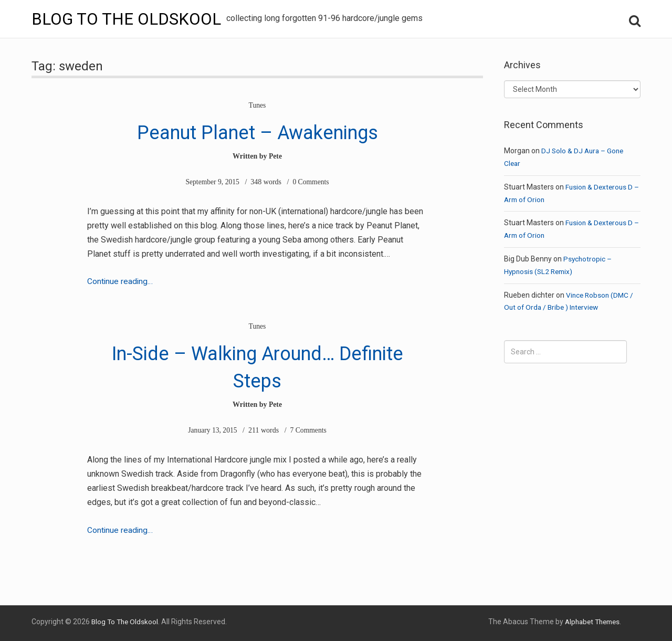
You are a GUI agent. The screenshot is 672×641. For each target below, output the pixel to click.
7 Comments (309, 430)
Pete (276, 156)
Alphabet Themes (590, 621)
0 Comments (312, 182)
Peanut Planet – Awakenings (258, 130)
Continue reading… (120, 281)
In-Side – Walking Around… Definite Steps (258, 365)
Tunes (257, 105)
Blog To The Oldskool (128, 19)
